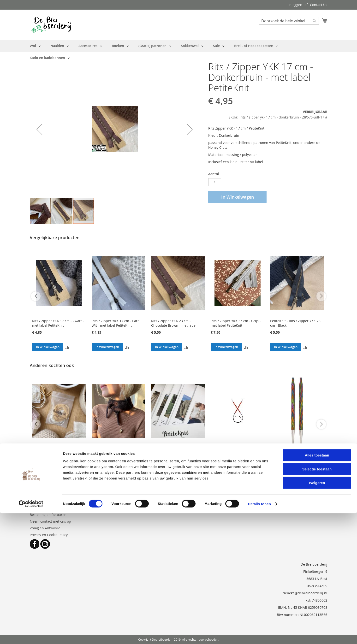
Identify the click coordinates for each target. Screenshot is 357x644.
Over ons (37, 508)
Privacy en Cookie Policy (49, 535)
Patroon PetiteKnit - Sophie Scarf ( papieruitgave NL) (118, 451)
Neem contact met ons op (50, 521)
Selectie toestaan (317, 600)
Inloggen (295, 5)
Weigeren (317, 613)
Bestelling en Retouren (48, 515)
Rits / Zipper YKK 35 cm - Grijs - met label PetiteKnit (236, 323)
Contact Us (319, 5)
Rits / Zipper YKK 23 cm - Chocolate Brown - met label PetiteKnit (174, 325)
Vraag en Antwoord (45, 528)
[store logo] (51, 24)
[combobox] (289, 21)
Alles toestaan (317, 586)
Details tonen (259, 635)
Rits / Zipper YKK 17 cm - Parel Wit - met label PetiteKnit (116, 323)
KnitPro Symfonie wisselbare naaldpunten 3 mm (293, 451)
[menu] (178, 52)
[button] (39, 129)
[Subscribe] (314, 509)
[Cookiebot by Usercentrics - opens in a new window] (31, 635)
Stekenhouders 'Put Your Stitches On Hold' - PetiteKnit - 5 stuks (59, 451)
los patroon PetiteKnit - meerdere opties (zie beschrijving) (170, 453)
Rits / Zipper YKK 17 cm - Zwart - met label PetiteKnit (58, 323)
